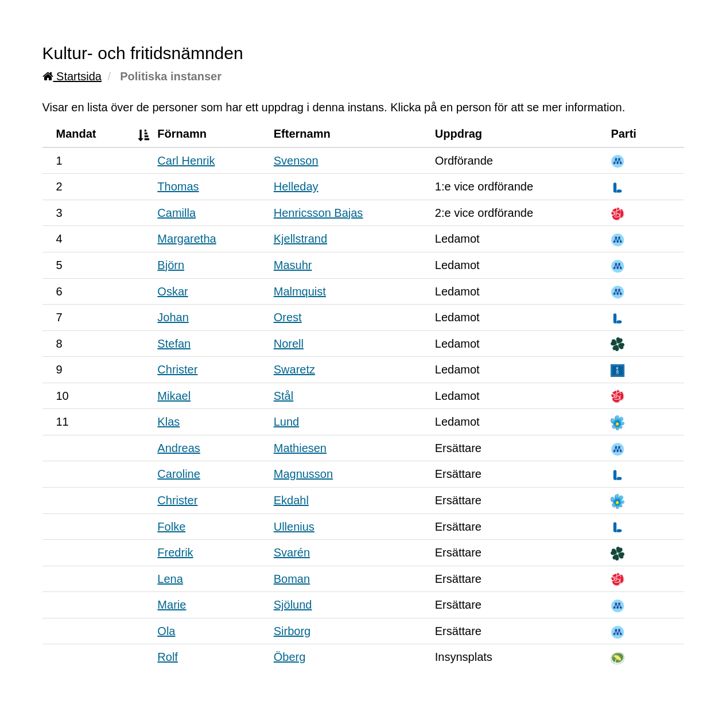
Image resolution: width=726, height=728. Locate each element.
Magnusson (303, 474)
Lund (287, 422)
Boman (292, 579)
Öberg (290, 657)
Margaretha (187, 239)
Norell (289, 344)
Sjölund (293, 605)
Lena (170, 579)
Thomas (178, 186)
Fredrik (175, 552)
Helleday (296, 186)
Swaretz (294, 369)
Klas (168, 422)
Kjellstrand (300, 239)
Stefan (174, 344)
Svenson (296, 161)
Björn (171, 265)
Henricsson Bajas (319, 213)
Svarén (292, 552)
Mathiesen (300, 448)
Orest (288, 317)
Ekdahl (291, 500)
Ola (166, 631)
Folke (171, 527)
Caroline (178, 474)
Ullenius (294, 527)
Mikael (174, 396)
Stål (284, 396)
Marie (172, 605)
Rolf (168, 657)
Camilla (176, 213)
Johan (173, 317)
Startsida (72, 76)
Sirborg (292, 631)
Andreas (179, 448)
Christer (177, 369)
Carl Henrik (186, 161)
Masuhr (293, 265)
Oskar (172, 291)
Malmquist (300, 291)
